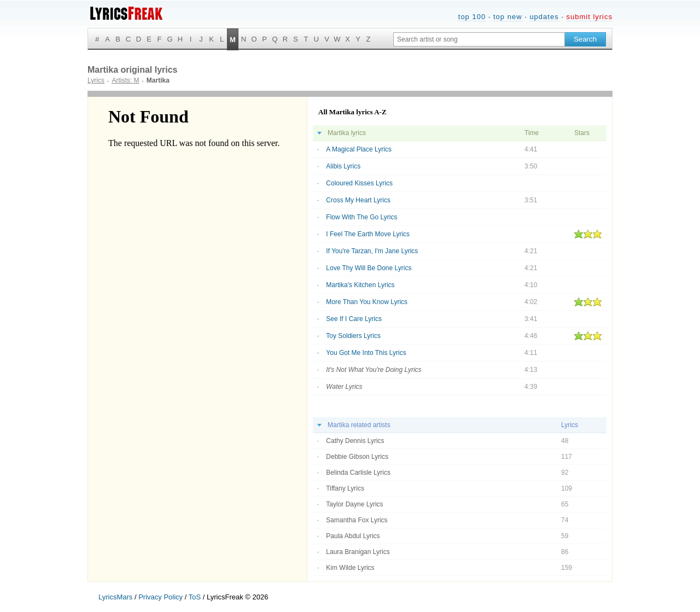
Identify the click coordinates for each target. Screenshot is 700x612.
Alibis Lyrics (343, 166)
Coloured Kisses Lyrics (359, 183)
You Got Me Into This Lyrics (366, 353)
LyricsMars (115, 597)
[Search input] (479, 39)
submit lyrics (589, 17)
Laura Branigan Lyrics (358, 552)
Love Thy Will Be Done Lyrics (369, 268)
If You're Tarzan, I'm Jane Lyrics (372, 251)
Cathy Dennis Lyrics (355, 441)
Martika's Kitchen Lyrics (360, 285)
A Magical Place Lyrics (359, 149)
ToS (195, 597)
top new (508, 17)
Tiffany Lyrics (345, 488)
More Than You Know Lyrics (367, 302)
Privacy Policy (161, 597)
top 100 (472, 17)
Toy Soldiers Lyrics (353, 336)
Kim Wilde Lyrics (350, 568)
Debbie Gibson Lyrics (357, 457)
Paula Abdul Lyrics (353, 536)
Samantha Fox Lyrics (357, 520)
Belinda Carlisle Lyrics (358, 473)
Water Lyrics (344, 387)
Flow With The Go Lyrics (361, 217)
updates (544, 17)
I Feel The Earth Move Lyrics (368, 234)
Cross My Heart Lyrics (358, 200)
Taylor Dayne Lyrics (354, 504)
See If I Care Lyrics (354, 319)
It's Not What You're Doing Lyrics (374, 370)
